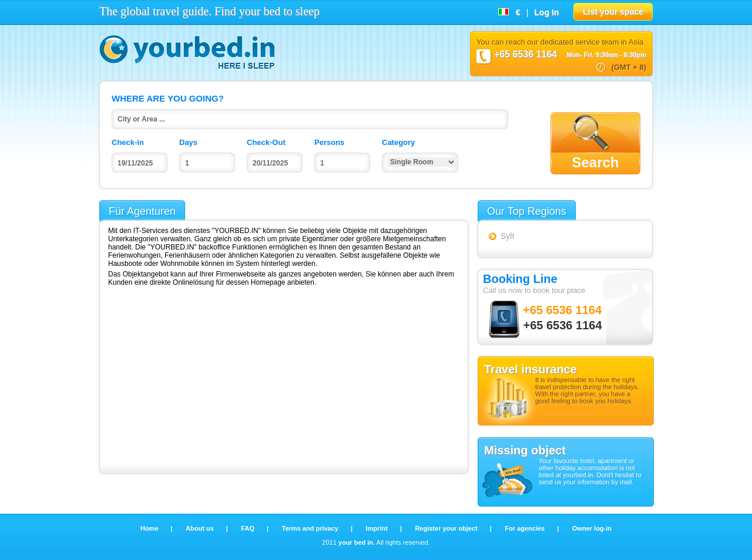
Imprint (378, 528)
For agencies (526, 528)
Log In (546, 12)
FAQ (249, 528)
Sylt (507, 236)
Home (150, 528)
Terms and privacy (311, 528)
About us (201, 528)
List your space (613, 12)
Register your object (447, 528)
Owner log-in (592, 528)
